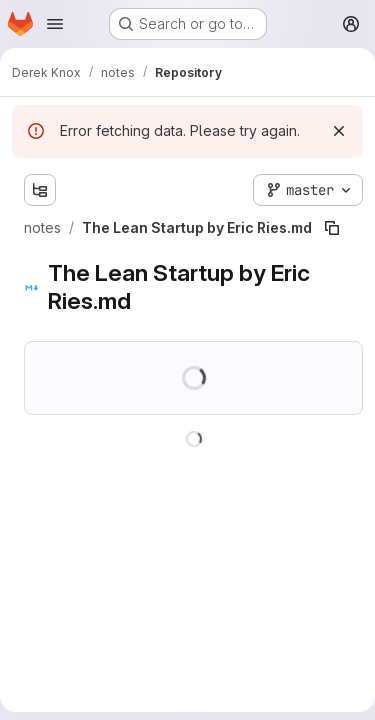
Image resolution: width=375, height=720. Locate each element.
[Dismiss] (339, 131)
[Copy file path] (332, 228)
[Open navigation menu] (55, 24)
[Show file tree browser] (40, 190)
